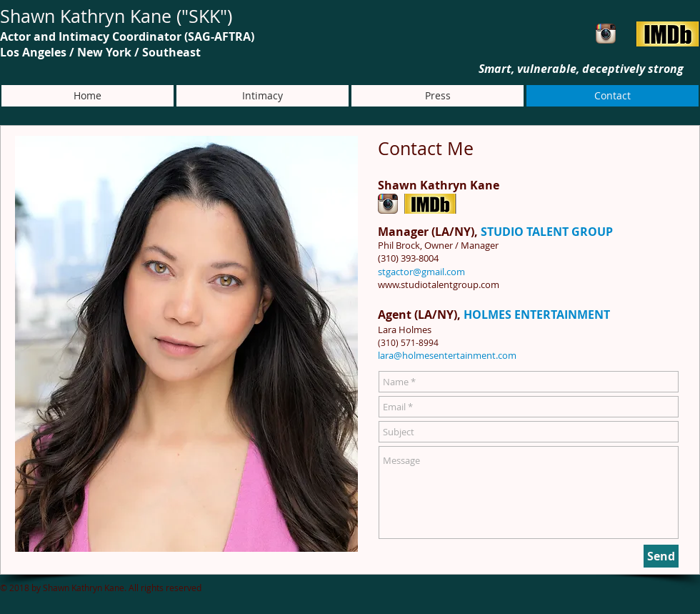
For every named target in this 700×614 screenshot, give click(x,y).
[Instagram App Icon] (606, 34)
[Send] (661, 556)
